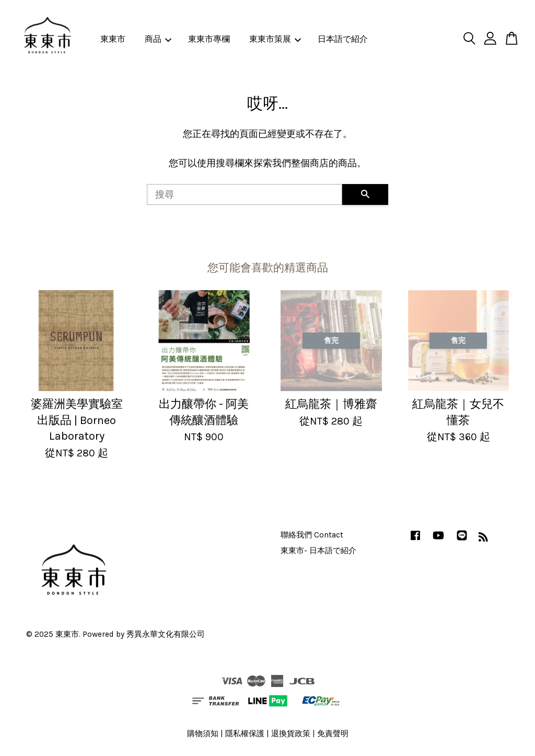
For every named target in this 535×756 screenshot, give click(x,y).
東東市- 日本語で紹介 (318, 551)
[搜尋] (245, 194)
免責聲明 (333, 734)
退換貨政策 (291, 734)
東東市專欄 (209, 39)
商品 (158, 39)
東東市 (113, 39)
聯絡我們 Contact (312, 535)
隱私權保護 (245, 734)
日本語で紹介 (343, 39)
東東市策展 (275, 39)
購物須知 (203, 734)
